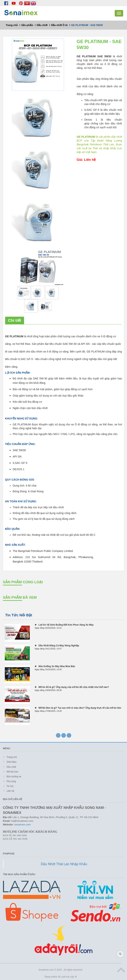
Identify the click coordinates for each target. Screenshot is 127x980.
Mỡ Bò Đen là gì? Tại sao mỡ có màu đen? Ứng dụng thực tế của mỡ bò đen (80, 708)
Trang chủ (11, 757)
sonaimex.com (22, 825)
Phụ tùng (11, 781)
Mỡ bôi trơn (12, 772)
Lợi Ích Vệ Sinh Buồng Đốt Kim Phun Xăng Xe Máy (66, 625)
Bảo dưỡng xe (14, 777)
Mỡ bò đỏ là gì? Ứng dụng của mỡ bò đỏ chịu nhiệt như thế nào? (74, 687)
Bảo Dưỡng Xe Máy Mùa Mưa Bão (57, 666)
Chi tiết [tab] (15, 320)
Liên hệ (10, 791)
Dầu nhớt (11, 767)
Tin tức (10, 786)
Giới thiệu (11, 762)
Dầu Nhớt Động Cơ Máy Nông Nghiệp (59, 646)
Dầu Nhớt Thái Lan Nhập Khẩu (64, 864)
